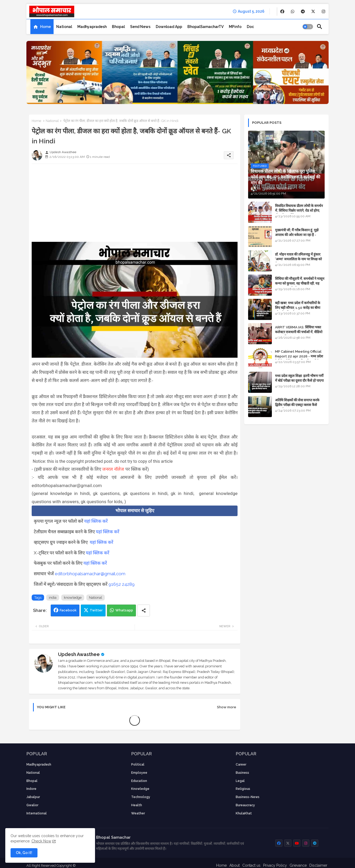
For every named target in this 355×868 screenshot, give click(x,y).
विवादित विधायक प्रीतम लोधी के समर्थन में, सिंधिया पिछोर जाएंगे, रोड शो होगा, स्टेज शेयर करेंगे (299, 211)
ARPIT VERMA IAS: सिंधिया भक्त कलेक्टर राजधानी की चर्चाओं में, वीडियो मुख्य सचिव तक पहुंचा (299, 332)
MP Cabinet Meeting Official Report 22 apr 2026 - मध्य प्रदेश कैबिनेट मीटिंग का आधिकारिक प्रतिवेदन (299, 356)
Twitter (96, 610)
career (241, 765)
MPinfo (235, 27)
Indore (31, 789)
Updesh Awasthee (79, 654)
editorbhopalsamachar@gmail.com (90, 574)
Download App (169, 27)
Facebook (68, 610)
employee (139, 773)
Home (46, 27)
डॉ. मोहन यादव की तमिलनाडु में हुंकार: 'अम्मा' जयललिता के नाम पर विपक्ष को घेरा (298, 259)
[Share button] (144, 610)
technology (141, 797)
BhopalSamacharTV (205, 27)
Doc (250, 27)
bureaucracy (245, 805)
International (37, 813)
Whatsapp (124, 610)
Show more (227, 707)
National (64, 27)
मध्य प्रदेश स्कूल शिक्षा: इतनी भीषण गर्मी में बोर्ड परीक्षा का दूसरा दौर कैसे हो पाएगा (299, 378)
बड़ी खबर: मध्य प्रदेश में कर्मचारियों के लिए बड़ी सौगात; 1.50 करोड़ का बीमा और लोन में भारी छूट (298, 308)
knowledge (73, 598)
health (137, 805)
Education (139, 781)
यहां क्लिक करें (96, 521)
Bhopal (118, 27)
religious (243, 789)
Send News (140, 27)
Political (138, 765)
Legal (240, 781)
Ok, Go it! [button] (24, 853)
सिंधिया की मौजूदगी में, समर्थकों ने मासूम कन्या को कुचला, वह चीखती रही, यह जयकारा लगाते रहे (300, 283)
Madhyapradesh (92, 27)
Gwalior (32, 805)
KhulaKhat (244, 813)
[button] (308, 27)
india (53, 598)
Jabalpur (33, 797)
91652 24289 (122, 584)
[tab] (42, 27)
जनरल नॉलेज (113, 469)
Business (242, 773)
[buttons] (282, 11)
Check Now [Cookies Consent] (41, 841)
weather (138, 813)
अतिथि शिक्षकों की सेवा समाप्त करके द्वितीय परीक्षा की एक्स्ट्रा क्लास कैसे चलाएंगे (297, 405)
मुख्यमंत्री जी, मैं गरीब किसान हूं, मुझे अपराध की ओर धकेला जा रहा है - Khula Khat (297, 235)
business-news (248, 797)
